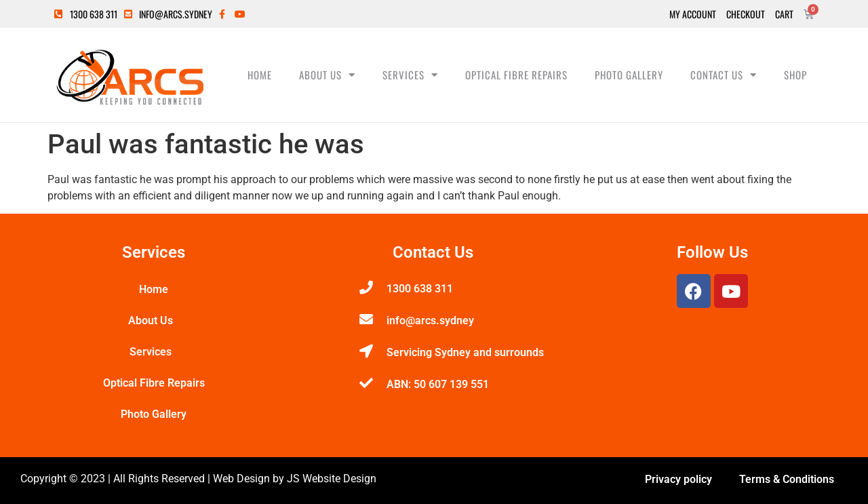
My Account (693, 14)
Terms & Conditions (787, 479)
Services (410, 75)
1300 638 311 (420, 289)
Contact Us (724, 75)
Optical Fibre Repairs (516, 75)
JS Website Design (332, 479)
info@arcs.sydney (430, 321)
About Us (327, 75)
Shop (795, 75)
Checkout (746, 14)
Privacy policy (678, 479)
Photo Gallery (629, 75)
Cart (784, 14)
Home (260, 75)
